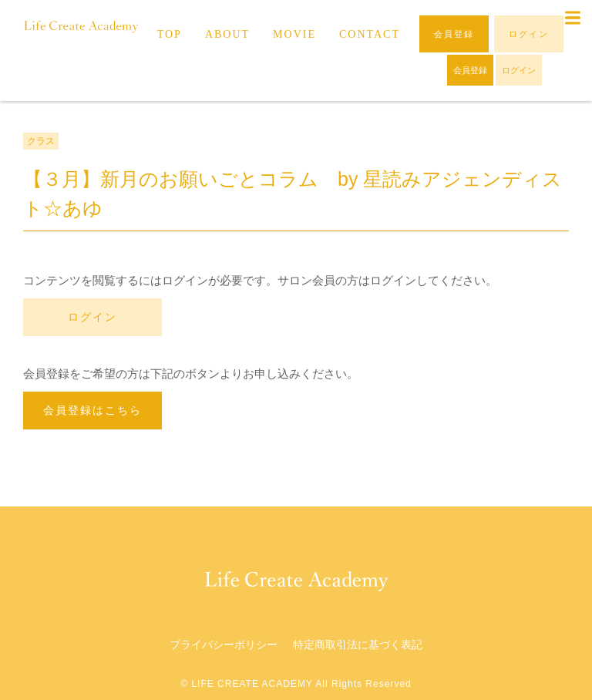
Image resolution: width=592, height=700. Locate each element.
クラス (41, 141)
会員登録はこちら (92, 410)
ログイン (92, 317)
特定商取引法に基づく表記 (358, 644)
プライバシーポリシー (224, 644)
